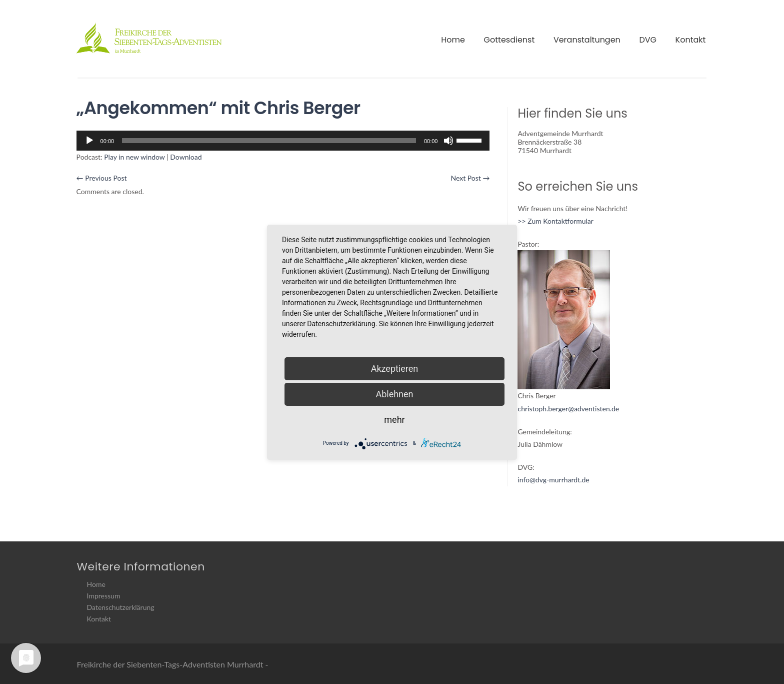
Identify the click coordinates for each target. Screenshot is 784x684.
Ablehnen (394, 394)
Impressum (104, 596)
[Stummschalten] (448, 141)
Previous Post (102, 178)
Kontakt (691, 40)
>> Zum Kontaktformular (555, 221)
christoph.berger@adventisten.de (568, 409)
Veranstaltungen (587, 40)
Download (186, 157)
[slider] (269, 141)
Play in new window (134, 157)
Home (453, 40)
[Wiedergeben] (89, 141)
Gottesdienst (509, 40)
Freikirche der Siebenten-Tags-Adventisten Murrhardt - (173, 664)
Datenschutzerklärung (121, 607)
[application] (283, 141)
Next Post (470, 178)
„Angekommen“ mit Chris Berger (218, 108)
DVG (648, 40)
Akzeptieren (395, 369)
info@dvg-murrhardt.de (553, 480)
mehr (394, 420)
